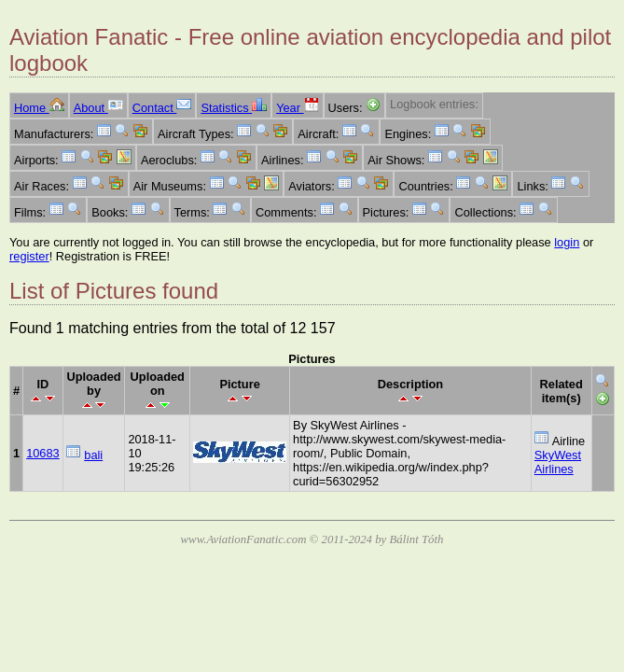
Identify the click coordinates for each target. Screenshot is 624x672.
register (29, 256)
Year (297, 108)
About (98, 108)
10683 (43, 453)
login (567, 242)
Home (39, 108)
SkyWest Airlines (558, 462)
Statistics (234, 108)
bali (93, 455)
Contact (162, 108)
